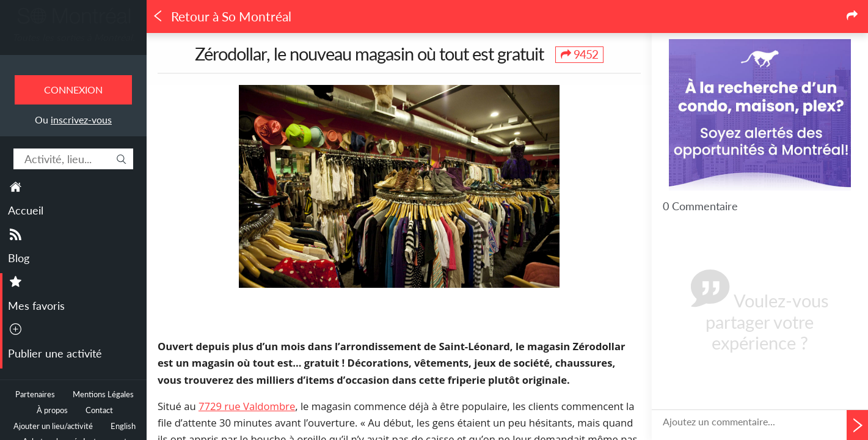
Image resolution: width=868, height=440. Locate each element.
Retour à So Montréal (222, 16)
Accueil (26, 210)
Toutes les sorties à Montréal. (74, 37)
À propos (52, 410)
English (123, 426)
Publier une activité (55, 353)
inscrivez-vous (81, 119)
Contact (99, 410)
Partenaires (35, 394)
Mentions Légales (103, 394)
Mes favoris (36, 306)
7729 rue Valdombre (247, 406)
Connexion (73, 90)
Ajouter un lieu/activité (53, 426)
